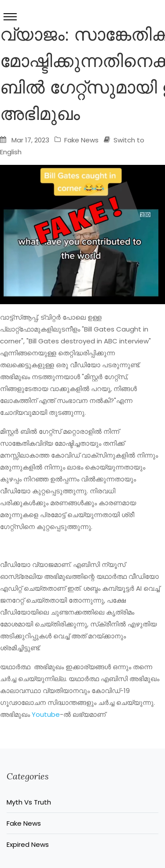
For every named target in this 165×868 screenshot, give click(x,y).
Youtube (46, 714)
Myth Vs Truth (29, 802)
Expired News (28, 844)
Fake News (77, 140)
